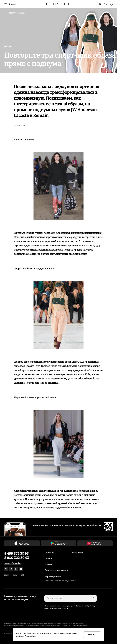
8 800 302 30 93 (17, 558)
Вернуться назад (14, 13)
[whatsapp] (16, 569)
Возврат (49, 564)
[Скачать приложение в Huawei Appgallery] (95, 543)
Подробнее (30, 636)
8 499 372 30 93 (16, 554)
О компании (78, 553)
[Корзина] (111, 4)
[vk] (6, 569)
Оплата (48, 559)
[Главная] (59, 4)
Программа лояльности (56, 570)
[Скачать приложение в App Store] (22, 543)
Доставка (49, 553)
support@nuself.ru (13, 563)
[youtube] (21, 569)
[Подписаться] (93, 598)
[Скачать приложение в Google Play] (58, 543)
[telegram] (11, 569)
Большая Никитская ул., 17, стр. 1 (60, 581)
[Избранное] (106, 4)
